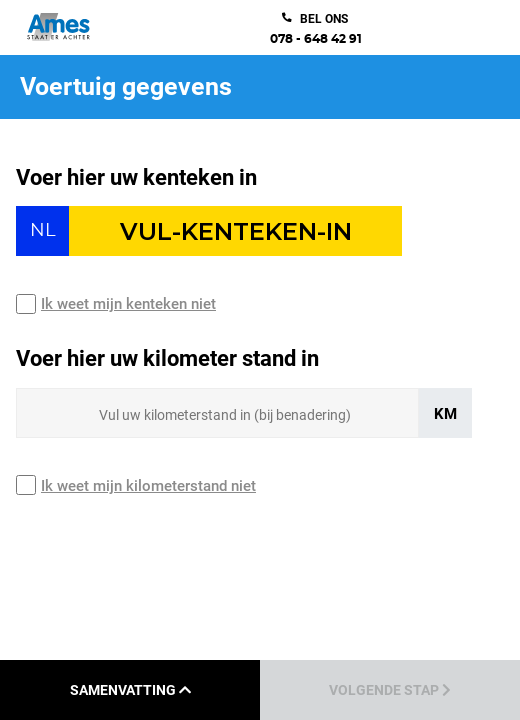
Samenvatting (130, 690)
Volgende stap (390, 690)
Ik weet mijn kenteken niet (128, 304)
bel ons (324, 19)
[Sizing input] (217, 413)
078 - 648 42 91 (316, 39)
